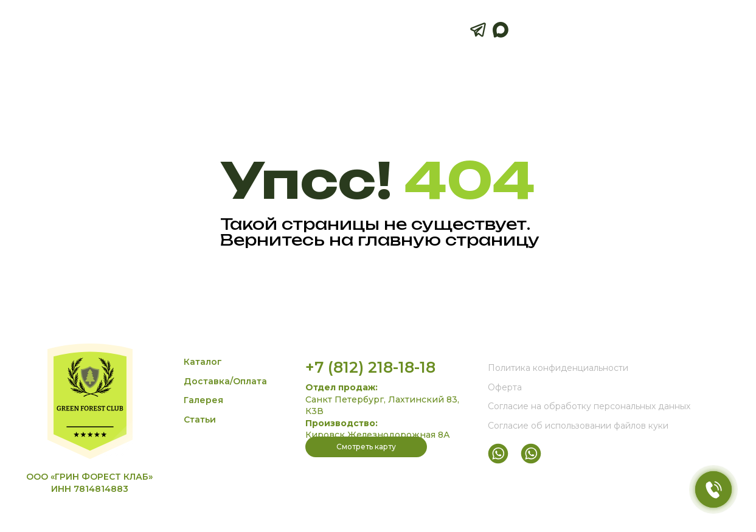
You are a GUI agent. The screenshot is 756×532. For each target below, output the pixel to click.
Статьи (200, 420)
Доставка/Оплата (225, 381)
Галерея (203, 400)
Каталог (203, 362)
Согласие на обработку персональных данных (589, 406)
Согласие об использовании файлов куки (578, 426)
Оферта (505, 387)
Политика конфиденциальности (558, 368)
